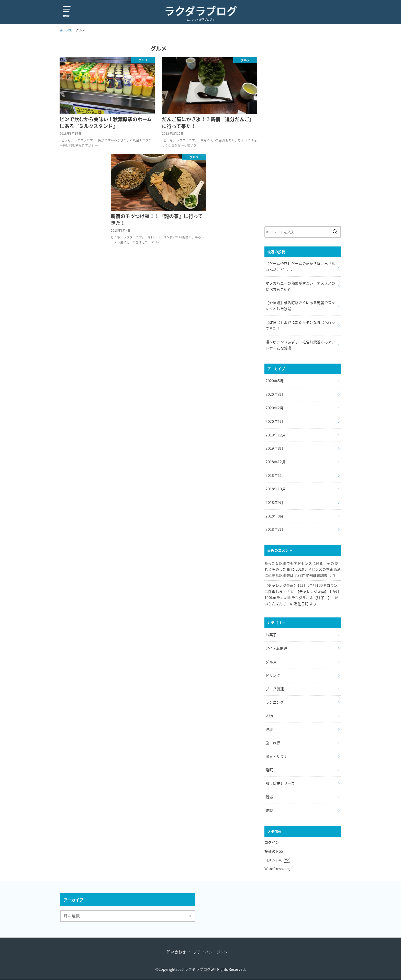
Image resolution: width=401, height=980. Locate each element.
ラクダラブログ (201, 11)
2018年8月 (274, 516)
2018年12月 (276, 462)
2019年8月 (274, 448)
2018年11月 (276, 475)
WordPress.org (277, 869)
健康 (269, 729)
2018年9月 (274, 502)
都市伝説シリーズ (280, 783)
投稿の (274, 851)
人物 (269, 716)
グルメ (271, 662)
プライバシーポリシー (213, 952)
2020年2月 (274, 408)
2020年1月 (274, 421)
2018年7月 (274, 529)
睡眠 (269, 770)
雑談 (269, 810)
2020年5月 (274, 381)
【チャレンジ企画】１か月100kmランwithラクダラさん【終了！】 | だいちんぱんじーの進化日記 (302, 598)
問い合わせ (176, 952)
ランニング (275, 702)
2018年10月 (276, 489)
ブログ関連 (275, 689)
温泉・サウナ (276, 756)
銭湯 (269, 797)
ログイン (272, 842)
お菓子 (271, 635)
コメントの (277, 860)
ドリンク (273, 675)
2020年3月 (274, 394)
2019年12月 (276, 435)
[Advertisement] (303, 134)
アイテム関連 (276, 648)
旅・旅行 (273, 743)
